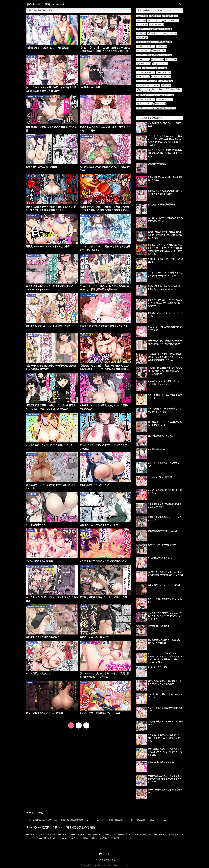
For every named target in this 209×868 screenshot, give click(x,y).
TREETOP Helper (34, 216)
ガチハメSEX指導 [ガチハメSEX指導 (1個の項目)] (146, 72)
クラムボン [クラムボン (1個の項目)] (143, 77)
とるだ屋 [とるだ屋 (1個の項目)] (172, 59)
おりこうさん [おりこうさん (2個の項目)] (155, 20)
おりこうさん (32, 57)
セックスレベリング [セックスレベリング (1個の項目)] (147, 81)
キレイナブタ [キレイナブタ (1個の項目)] (164, 72)
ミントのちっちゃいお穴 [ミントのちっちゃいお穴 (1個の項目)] (148, 85)
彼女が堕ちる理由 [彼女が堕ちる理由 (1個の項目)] (146, 99)
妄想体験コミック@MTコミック (38, 97)
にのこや (84, 57)
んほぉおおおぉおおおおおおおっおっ (40, 567)
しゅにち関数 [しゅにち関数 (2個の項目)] (172, 20)
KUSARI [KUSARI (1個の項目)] (162, 46)
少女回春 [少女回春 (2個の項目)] (142, 38)
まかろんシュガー (34, 256)
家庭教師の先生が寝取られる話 (38, 606)
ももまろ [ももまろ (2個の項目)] (142, 25)
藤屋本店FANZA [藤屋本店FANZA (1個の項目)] (145, 104)
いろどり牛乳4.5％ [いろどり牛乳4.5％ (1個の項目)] (146, 55)
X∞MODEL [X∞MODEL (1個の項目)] (160, 51)
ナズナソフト (32, 454)
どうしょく (85, 375)
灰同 (29, 17)
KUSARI (30, 136)
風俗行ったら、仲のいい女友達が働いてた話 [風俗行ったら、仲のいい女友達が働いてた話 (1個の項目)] (156, 108)
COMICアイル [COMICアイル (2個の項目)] (170, 16)
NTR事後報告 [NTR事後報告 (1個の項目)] (144, 51)
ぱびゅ (84, 17)
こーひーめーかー (34, 415)
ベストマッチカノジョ (89, 216)
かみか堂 (31, 530)
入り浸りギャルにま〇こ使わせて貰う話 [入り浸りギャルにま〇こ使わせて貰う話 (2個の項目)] (155, 29)
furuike (84, 97)
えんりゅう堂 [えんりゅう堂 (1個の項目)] (165, 55)
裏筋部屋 (84, 606)
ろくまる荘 (85, 256)
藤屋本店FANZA (87, 136)
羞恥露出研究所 (33, 335)
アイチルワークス (87, 567)
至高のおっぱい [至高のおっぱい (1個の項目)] (165, 99)
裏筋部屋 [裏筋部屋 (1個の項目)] (161, 104)
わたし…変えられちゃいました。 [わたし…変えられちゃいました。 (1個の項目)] (152, 68)
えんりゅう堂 (86, 454)
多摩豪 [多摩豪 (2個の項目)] (142, 33)
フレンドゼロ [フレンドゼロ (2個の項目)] (157, 25)
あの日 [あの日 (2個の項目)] (142, 20)
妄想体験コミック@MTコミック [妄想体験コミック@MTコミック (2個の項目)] (163, 33)
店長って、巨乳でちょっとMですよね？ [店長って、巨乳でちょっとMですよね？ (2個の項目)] (154, 42)
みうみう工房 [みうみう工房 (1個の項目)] (161, 64)
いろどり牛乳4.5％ (88, 295)
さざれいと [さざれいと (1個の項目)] (143, 59)
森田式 (30, 683)
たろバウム (85, 643)
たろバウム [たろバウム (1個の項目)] (158, 59)
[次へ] (86, 725)
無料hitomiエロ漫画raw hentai (45, 4)
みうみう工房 (32, 176)
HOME (104, 854)
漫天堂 (84, 415)
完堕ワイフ (85, 335)
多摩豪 (84, 494)
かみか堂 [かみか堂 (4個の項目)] (142, 16)
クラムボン (31, 295)
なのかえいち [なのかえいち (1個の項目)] (144, 64)
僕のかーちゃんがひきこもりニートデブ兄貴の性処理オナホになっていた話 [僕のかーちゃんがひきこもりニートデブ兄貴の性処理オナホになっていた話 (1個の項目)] (159, 90)
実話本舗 (31, 375)
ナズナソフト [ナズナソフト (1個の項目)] (166, 81)
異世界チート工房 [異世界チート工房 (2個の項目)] (146, 46)
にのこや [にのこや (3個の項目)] (155, 16)
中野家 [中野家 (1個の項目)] (167, 85)
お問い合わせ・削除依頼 (105, 860)
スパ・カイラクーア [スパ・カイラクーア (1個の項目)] (161, 77)
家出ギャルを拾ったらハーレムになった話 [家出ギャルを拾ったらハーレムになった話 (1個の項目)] (155, 95)
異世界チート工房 (87, 176)
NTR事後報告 (32, 494)
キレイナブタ (32, 643)
